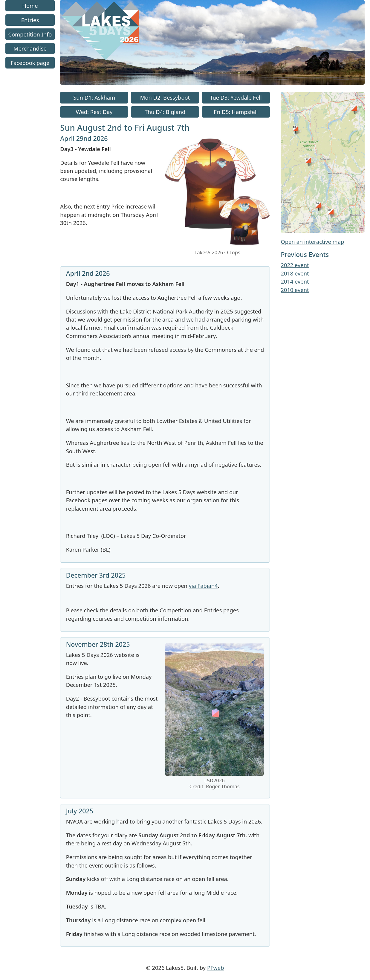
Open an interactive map (312, 242)
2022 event (295, 265)
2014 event (295, 281)
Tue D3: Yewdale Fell (236, 98)
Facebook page (30, 63)
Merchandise (30, 48)
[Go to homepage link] (212, 82)
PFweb (216, 968)
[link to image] (217, 245)
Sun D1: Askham (94, 98)
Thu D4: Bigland (165, 112)
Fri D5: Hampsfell (236, 112)
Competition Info (30, 34)
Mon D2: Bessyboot (165, 98)
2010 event (295, 290)
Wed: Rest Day (94, 112)
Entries (30, 20)
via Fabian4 (203, 586)
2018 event (295, 273)
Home (30, 6)
